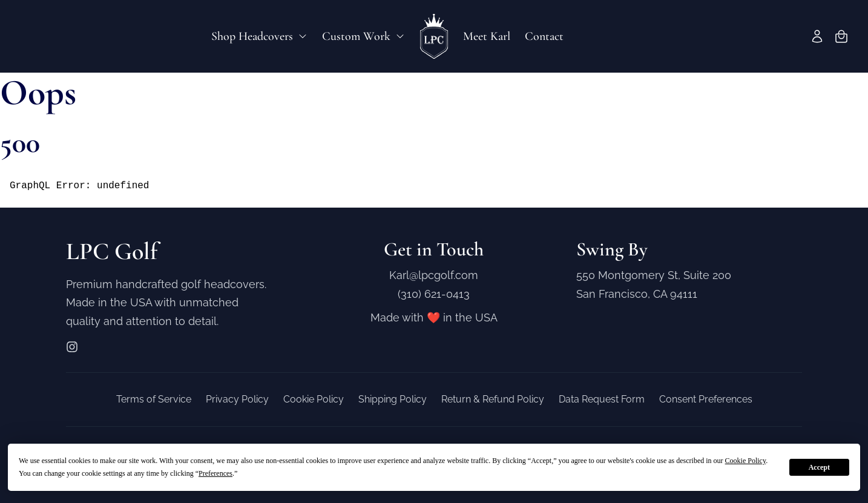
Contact (544, 36)
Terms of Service (154, 399)
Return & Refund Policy (493, 399)
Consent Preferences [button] (706, 399)
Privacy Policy (237, 399)
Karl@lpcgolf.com (434, 275)
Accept (819, 467)
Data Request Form (602, 399)
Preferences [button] (215, 473)
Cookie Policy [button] (746, 461)
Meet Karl (487, 36)
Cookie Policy (314, 399)
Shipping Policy (393, 399)
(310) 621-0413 (434, 294)
